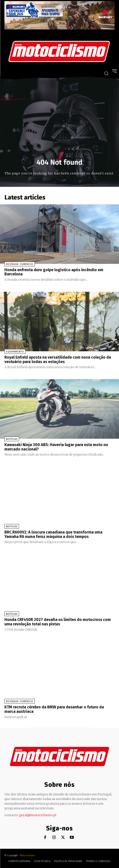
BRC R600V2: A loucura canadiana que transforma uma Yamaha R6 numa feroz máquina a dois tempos (53, 534)
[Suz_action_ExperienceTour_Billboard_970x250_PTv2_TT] (59, 28)
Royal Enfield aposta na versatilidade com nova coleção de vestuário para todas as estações (58, 360)
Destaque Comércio (20, 264)
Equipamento (15, 352)
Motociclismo (27, 855)
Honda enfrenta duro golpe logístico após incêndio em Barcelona (54, 272)
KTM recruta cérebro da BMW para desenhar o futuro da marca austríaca (54, 709)
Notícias (12, 439)
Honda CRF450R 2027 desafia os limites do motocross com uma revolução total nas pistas (58, 622)
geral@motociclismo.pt (38, 815)
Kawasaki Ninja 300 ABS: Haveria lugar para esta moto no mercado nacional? (56, 447)
